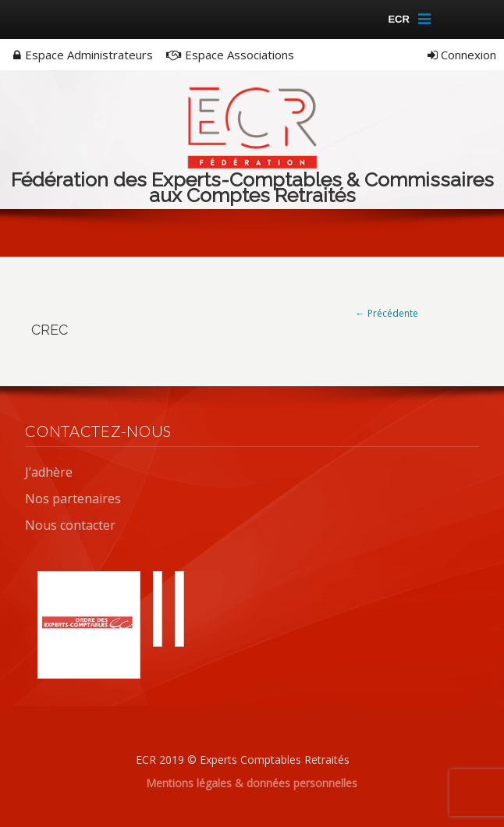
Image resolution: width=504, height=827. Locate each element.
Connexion (462, 55)
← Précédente (387, 313)
